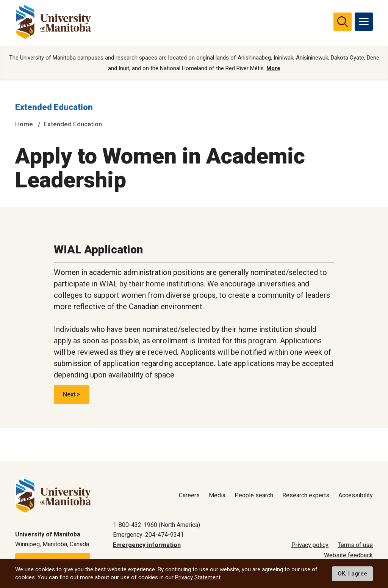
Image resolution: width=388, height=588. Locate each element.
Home (24, 124)
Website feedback (348, 555)
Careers (189, 495)
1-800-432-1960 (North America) (156, 525)
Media (217, 495)
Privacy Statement (198, 577)
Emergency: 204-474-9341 (148, 535)
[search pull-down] (343, 22)
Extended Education (54, 108)
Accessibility (356, 495)
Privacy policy (310, 545)
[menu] (364, 22)
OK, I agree (352, 574)
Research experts (306, 495)
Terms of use (355, 545)
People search (254, 495)
